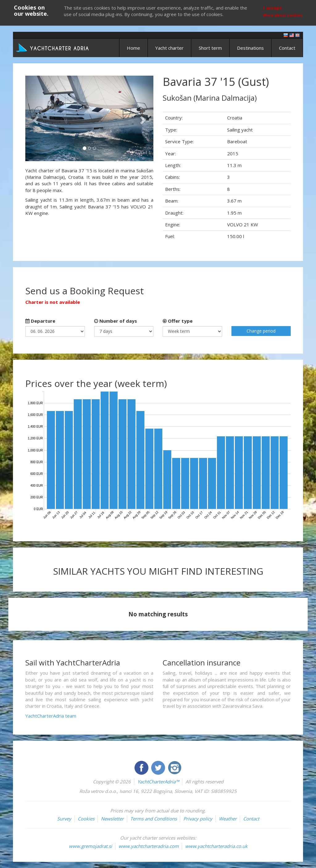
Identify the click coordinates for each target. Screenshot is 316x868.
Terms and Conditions (154, 819)
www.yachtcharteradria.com (149, 846)
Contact (287, 48)
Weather (228, 819)
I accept (273, 8)
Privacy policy (198, 819)
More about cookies (283, 15)
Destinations (250, 48)
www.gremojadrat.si (90, 846)
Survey (64, 819)
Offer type (178, 321)
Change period (261, 331)
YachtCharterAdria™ (158, 782)
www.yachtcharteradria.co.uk (216, 846)
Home (133, 48)
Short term (210, 48)
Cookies (86, 819)
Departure (40, 321)
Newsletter (112, 819)
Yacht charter (169, 48)
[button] (35, 118)
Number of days (116, 321)
